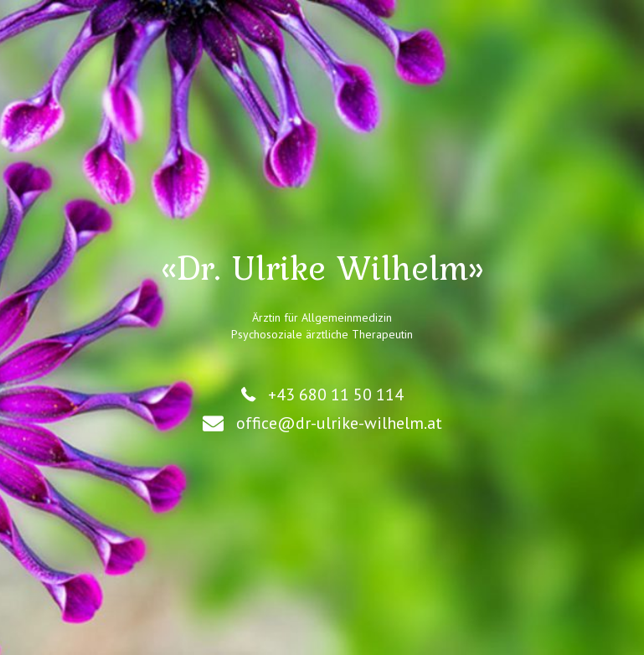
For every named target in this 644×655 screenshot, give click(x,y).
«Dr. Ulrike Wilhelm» (322, 267)
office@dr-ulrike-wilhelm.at (339, 423)
